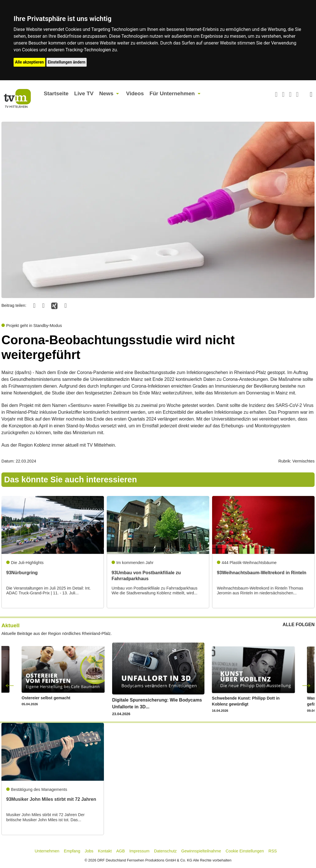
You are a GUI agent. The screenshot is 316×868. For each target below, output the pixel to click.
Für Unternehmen (172, 93)
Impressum (139, 851)
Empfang (72, 851)
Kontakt (105, 851)
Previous (10, 685)
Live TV (84, 93)
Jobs (89, 851)
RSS (273, 851)
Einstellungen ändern (67, 62)
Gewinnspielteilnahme (201, 851)
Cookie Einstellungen (245, 851)
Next (306, 685)
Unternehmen (47, 851)
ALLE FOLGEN (299, 625)
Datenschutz (165, 851)
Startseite (56, 93)
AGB (120, 851)
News (106, 93)
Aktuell (10, 625)
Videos (135, 93)
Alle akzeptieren (29, 62)
